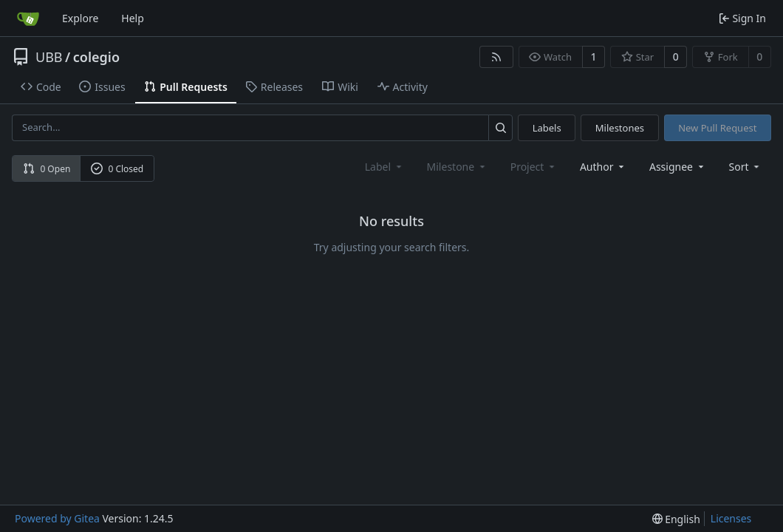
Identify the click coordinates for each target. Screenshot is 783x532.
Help (133, 18)
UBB (49, 57)
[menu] (746, 167)
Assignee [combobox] (678, 167)
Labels (547, 128)
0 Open (47, 169)
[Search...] (500, 127)
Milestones (620, 128)
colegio (96, 57)
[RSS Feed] (496, 57)
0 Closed (117, 169)
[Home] (28, 18)
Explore (80, 18)
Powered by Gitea (57, 518)
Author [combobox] (603, 167)
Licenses (731, 518)
